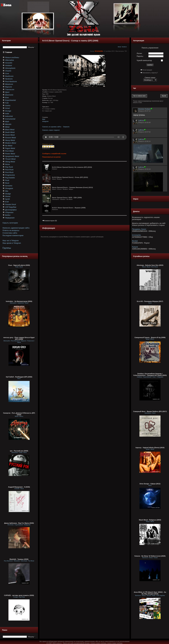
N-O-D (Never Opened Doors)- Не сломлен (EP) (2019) (72, 167)
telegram (45, 121)
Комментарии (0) (50, 221)
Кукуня (135, 247)
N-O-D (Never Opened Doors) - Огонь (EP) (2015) (70, 177)
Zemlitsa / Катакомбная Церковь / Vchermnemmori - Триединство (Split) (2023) (150, 374)
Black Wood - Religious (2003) (150, 520)
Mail (44, 119)
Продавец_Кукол (139, 229)
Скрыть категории (10, 223)
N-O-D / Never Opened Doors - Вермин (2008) (69, 208)
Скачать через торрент (51, 130)
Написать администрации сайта (16, 228)
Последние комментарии (13, 236)
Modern (124, 47)
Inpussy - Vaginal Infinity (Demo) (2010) (150, 448)
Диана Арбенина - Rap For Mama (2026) (19, 523)
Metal (119, 47)
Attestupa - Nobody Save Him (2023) (150, 265)
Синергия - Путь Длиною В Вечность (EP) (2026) (19, 414)
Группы (7, 248)
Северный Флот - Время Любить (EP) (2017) (150, 411)
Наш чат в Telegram (11, 241)
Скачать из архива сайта (52, 127)
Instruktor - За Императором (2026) (19, 301)
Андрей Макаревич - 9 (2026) (19, 487)
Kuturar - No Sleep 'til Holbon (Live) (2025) (150, 556)
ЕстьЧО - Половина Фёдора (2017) (150, 301)
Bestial (135, 241)
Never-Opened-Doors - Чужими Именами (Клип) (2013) (72, 187)
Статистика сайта (10, 233)
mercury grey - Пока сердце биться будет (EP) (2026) (19, 338)
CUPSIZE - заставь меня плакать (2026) (19, 595)
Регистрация (147, 70)
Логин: (139, 53)
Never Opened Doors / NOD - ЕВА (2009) (67, 198)
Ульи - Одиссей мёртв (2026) (19, 265)
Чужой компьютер (144, 60)
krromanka (99, 51)
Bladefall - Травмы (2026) (19, 559)
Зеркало (66, 127)
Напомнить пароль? (150, 73)
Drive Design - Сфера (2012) (150, 484)
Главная (9, 52)
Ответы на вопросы (11, 230)
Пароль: (140, 56)
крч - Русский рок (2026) (19, 451)
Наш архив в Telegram (12, 243)
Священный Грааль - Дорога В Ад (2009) (150, 337)
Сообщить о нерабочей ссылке (54, 154)
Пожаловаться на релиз (51, 157)
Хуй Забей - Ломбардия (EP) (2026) (19, 377)
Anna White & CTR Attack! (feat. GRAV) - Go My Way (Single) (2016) (150, 593)
